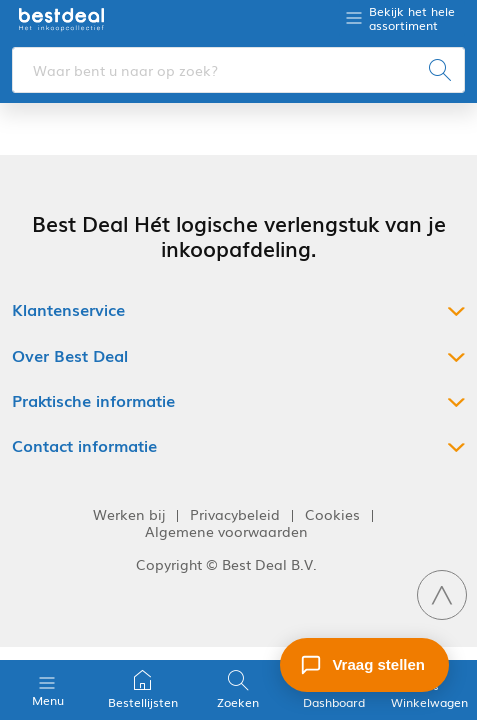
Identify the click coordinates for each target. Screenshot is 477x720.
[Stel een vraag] (364, 665)
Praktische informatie (93, 400)
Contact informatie (84, 445)
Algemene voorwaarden (226, 531)
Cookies (332, 514)
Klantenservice (68, 309)
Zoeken (238, 689)
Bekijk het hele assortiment (412, 18)
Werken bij (129, 514)
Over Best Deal (70, 355)
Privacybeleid (235, 514)
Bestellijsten (143, 689)
